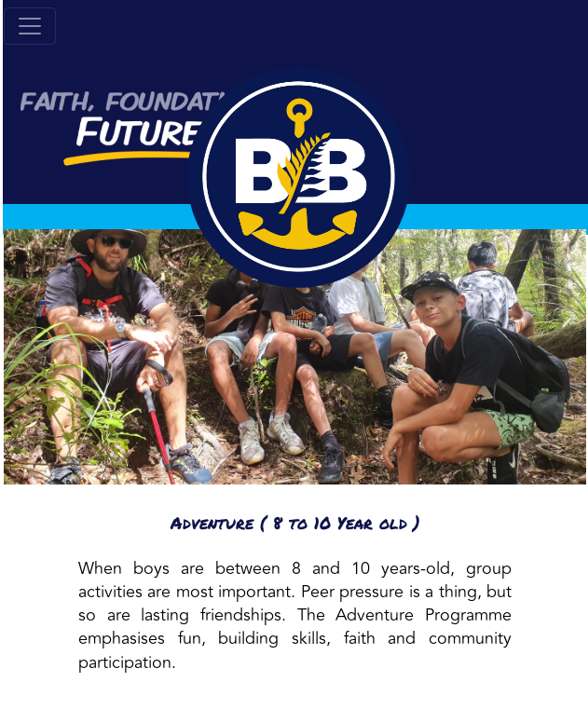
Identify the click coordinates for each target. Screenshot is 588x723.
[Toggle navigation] (30, 26)
